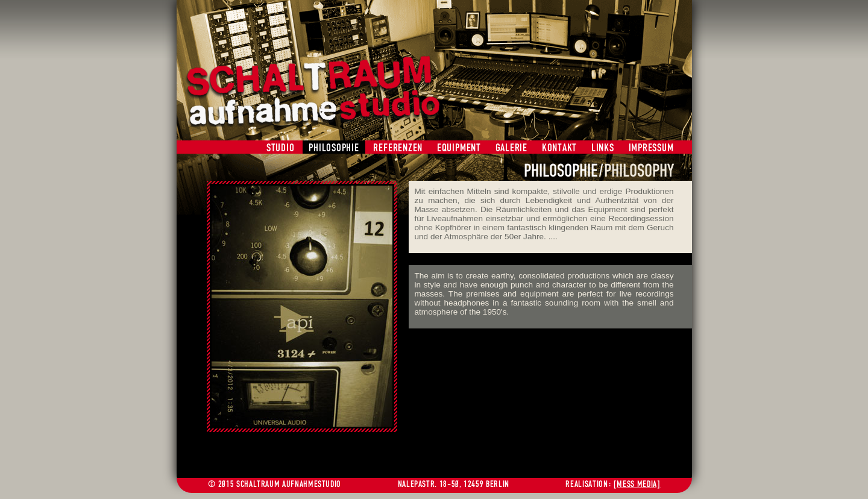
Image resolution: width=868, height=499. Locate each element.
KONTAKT (559, 147)
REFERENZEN (398, 147)
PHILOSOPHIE (334, 147)
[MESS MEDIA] (637, 484)
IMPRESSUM (651, 147)
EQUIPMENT (459, 147)
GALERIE (511, 147)
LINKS (603, 147)
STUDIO (281, 147)
